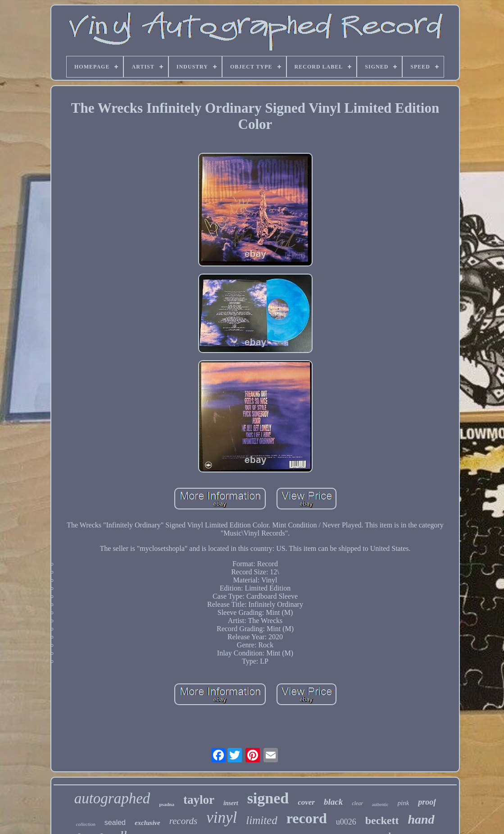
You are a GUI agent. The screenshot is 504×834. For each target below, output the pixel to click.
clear (357, 803)
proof (427, 802)
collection (85, 824)
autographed (112, 798)
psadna (167, 804)
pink (404, 803)
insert (231, 803)
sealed (115, 823)
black (333, 802)
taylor (199, 800)
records (184, 821)
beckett (382, 820)
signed (268, 798)
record (307, 818)
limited (261, 820)
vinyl (222, 818)
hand (421, 819)
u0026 (346, 822)
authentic (380, 804)
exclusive (148, 823)
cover (306, 802)
